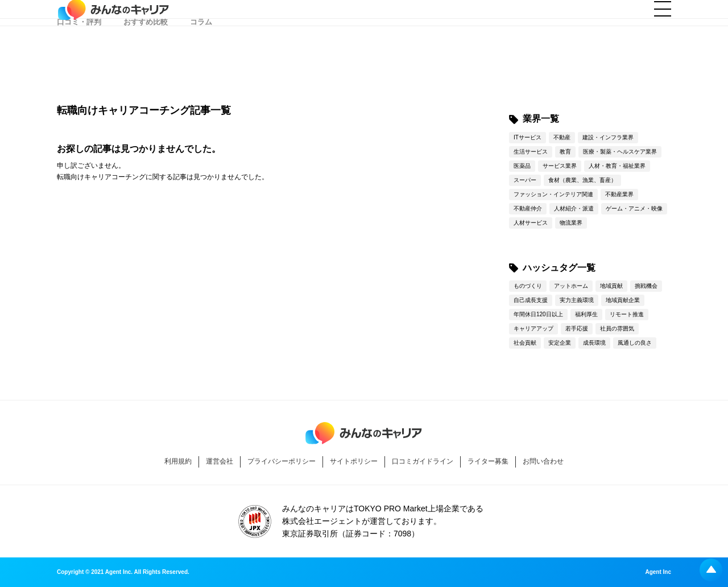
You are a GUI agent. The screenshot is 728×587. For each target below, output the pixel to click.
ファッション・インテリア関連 (553, 194)
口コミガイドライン (423, 461)
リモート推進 (627, 314)
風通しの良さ (635, 343)
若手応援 (577, 328)
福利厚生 (586, 314)
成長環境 (594, 343)
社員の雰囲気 (617, 328)
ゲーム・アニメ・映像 (634, 208)
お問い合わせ (543, 461)
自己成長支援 (531, 300)
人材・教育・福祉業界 (617, 166)
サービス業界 (560, 166)
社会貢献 (525, 343)
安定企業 (560, 343)
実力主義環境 (577, 300)
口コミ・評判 (79, 68)
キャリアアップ (533, 328)
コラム (201, 68)
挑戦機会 (646, 286)
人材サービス (531, 223)
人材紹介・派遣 (574, 208)
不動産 (562, 137)
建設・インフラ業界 (608, 137)
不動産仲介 (528, 208)
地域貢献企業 (623, 300)
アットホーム (571, 286)
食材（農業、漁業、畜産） (582, 180)
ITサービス (528, 137)
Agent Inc (658, 572)
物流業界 (571, 223)
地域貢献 (611, 286)
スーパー (525, 180)
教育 (565, 152)
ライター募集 (488, 461)
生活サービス (531, 152)
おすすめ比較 (146, 68)
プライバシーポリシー (282, 461)
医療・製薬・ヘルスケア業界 (620, 152)
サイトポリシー (354, 461)
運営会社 (220, 461)
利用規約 (178, 461)
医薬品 (522, 166)
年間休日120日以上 (538, 314)
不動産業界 (619, 194)
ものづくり (528, 286)
